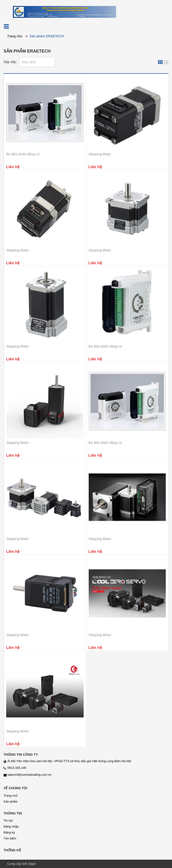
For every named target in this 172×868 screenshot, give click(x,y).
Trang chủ (15, 36)
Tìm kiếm (10, 838)
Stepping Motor (100, 154)
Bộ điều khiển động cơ (23, 154)
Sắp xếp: (10, 62)
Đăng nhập (11, 826)
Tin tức (8, 821)
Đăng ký (9, 832)
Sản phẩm (11, 802)
